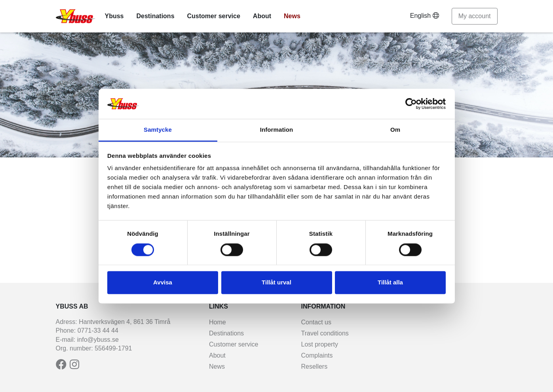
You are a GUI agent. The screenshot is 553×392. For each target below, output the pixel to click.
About (262, 16)
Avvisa (163, 283)
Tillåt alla (390, 283)
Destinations (156, 16)
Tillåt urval (276, 283)
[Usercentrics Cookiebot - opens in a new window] (411, 104)
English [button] (425, 16)
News (292, 16)
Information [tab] (277, 130)
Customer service (214, 16)
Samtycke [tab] (158, 130)
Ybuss (114, 16)
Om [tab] (395, 130)
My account (475, 16)
